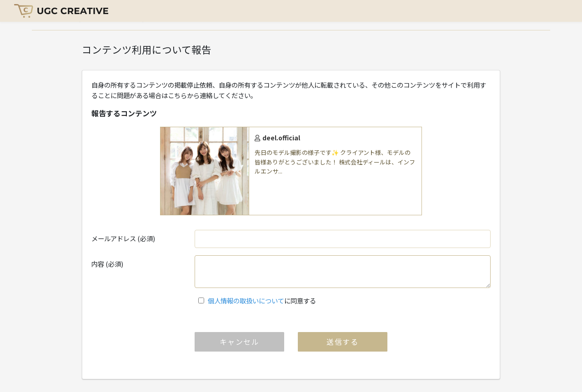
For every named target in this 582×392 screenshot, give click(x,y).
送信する (342, 342)
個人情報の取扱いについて (246, 300)
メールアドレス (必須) (123, 238)
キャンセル (240, 342)
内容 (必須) (107, 264)
